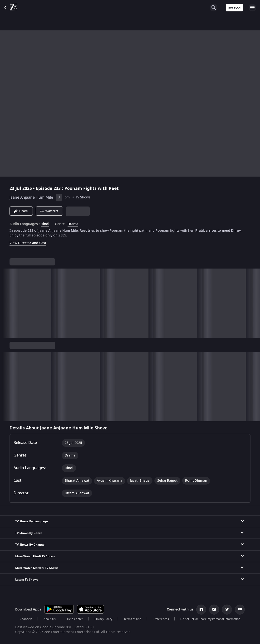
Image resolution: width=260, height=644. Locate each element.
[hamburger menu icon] (252, 8)
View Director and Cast (28, 243)
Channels (26, 619)
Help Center (75, 619)
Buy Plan (234, 8)
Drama (73, 224)
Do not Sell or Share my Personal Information (210, 619)
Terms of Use (132, 619)
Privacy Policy (103, 619)
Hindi (45, 224)
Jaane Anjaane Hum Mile (31, 197)
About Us (50, 619)
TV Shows (83, 197)
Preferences (161, 619)
